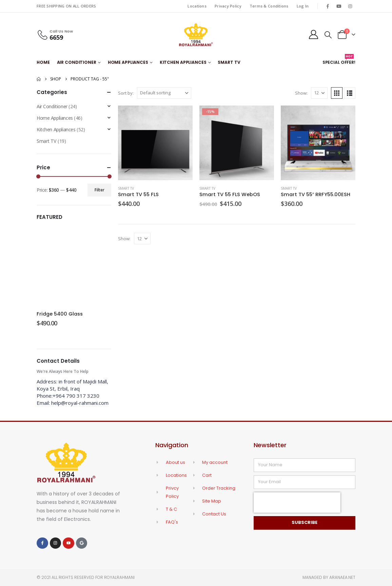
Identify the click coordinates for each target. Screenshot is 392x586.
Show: (301, 93)
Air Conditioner (77, 62)
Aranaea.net (342, 577)
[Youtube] (339, 6)
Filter (100, 190)
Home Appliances (128, 62)
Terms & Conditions (269, 6)
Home (43, 62)
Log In (303, 6)
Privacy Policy (228, 6)
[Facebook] (328, 6)
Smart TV (229, 62)
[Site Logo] (196, 35)
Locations (197, 6)
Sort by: (126, 93)
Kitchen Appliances (183, 62)
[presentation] (297, 503)
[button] (328, 35)
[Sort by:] (164, 93)
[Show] (319, 93)
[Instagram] (350, 6)
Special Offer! (339, 61)
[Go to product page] (155, 143)
